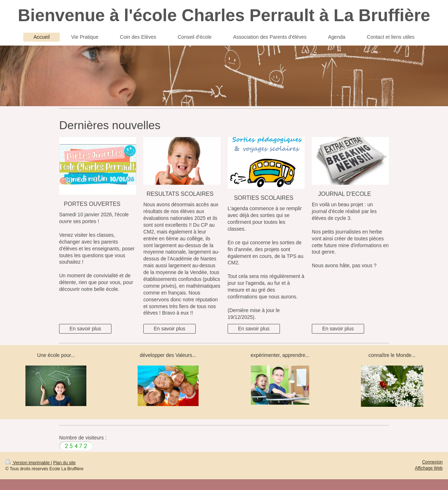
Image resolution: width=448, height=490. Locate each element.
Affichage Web (429, 468)
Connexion (432, 462)
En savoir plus (85, 329)
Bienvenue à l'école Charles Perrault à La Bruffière (224, 15)
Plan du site (64, 463)
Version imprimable (28, 463)
